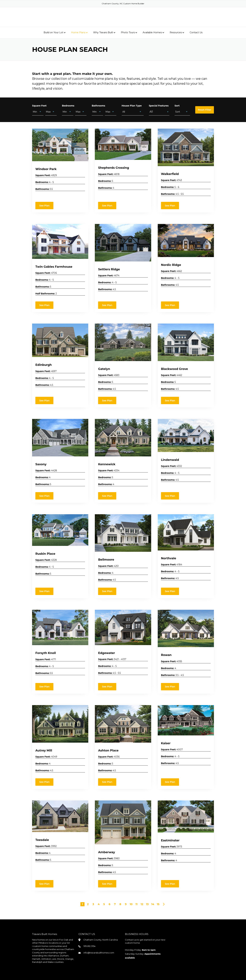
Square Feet (39, 106)
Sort (177, 106)
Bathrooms (98, 106)
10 (131, 904)
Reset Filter (205, 110)
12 (142, 904)
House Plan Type (132, 106)
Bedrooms (68, 106)
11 (137, 904)
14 (153, 904)
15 (158, 904)
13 (147, 904)
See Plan (44, 205)
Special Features (159, 106)
